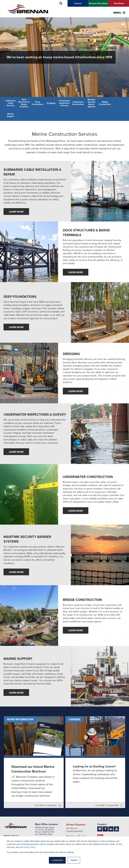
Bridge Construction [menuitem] (105, 103)
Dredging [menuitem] (51, 103)
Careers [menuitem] (78, 3)
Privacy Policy (11, 836)
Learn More (16, 212)
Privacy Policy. (29, 847)
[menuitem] (61, 3)
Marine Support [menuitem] (10, 115)
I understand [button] (57, 860)
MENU (119, 13)
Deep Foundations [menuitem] (38, 103)
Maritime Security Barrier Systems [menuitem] (92, 103)
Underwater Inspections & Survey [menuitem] (64, 103)
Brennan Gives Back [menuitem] (98, 3)
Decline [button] (74, 860)
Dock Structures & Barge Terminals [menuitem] (24, 103)
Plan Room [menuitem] (119, 3)
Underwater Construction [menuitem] (78, 103)
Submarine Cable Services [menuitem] (11, 103)
